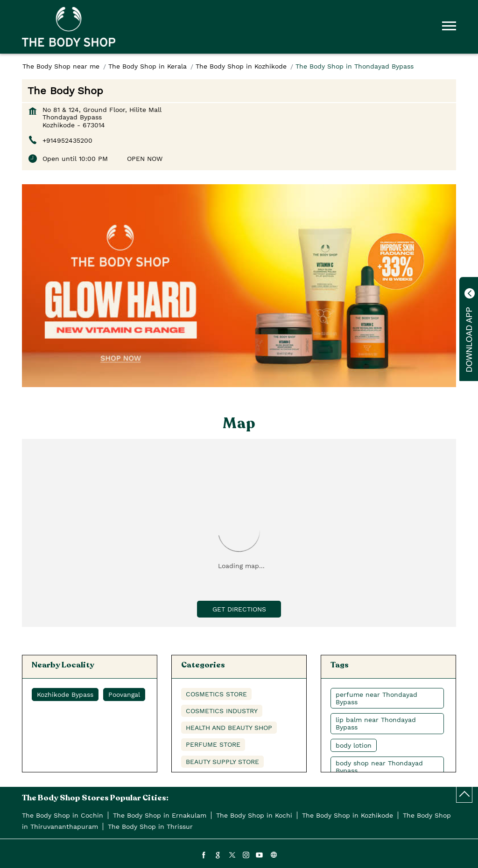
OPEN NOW (145, 159)
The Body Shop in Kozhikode (348, 815)
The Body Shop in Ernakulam (160, 815)
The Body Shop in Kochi (254, 815)
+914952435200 (67, 140)
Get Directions (239, 609)
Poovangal (124, 694)
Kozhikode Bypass (65, 694)
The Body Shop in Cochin (63, 815)
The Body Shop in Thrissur (150, 826)
